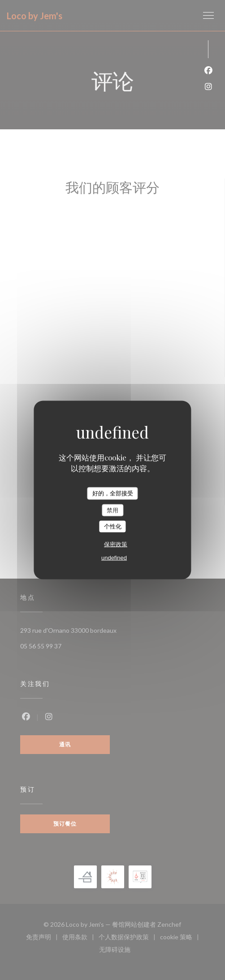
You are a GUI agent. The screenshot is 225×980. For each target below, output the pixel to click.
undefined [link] (114, 557)
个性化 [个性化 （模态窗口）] (113, 526)
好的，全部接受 (113, 493)
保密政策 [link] (116, 544)
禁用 (112, 510)
